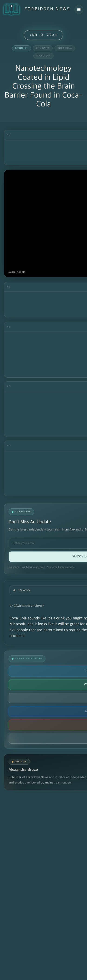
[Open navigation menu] (79, 9)
